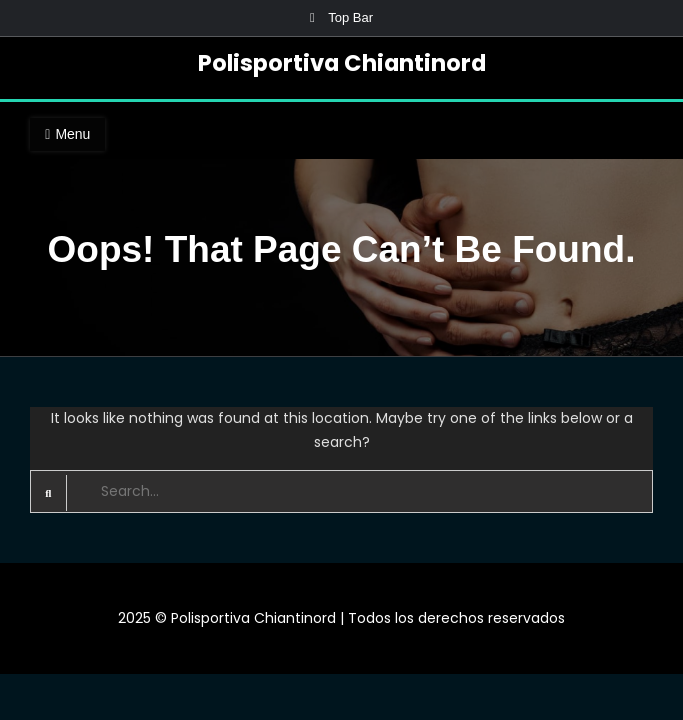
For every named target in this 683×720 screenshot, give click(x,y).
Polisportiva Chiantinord (342, 63)
